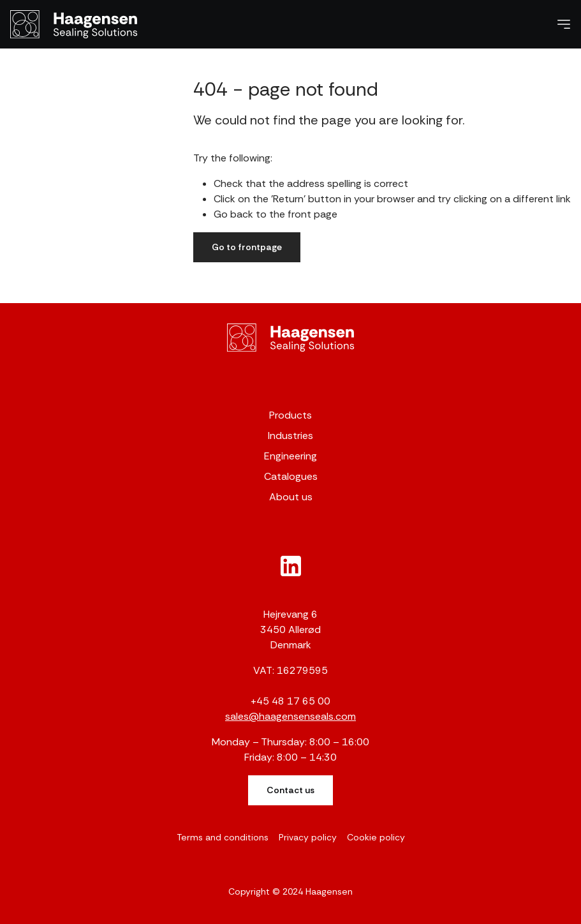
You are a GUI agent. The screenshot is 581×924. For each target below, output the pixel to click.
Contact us (290, 790)
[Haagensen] (74, 24)
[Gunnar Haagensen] (291, 338)
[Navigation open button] (564, 24)
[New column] (291, 566)
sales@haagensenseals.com (290, 716)
